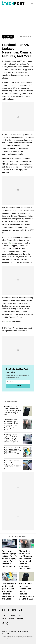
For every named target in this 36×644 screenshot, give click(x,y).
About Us (5, 631)
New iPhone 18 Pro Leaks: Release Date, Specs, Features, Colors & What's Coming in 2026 (12, 411)
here (7, 322)
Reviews (12, 615)
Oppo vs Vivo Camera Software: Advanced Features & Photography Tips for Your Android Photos (13, 465)
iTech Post (12, 328)
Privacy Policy (6, 634)
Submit (18, 386)
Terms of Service (23, 631)
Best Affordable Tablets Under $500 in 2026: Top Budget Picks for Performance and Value (9, 591)
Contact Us (13, 631)
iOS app (11, 243)
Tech (17, 37)
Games (11, 618)
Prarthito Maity (8, 37)
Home (4, 615)
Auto (4, 618)
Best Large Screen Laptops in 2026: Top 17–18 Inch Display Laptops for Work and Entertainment (12, 439)
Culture (20, 618)
